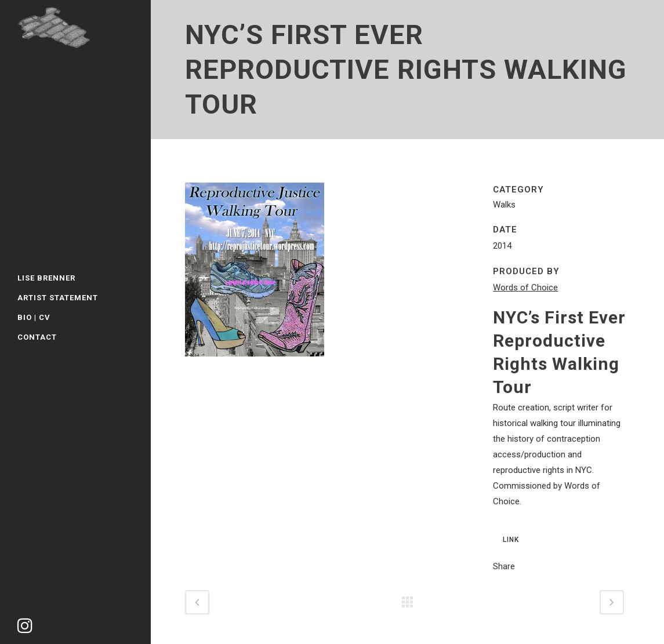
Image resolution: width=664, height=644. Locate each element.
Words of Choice (525, 288)
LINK (511, 540)
